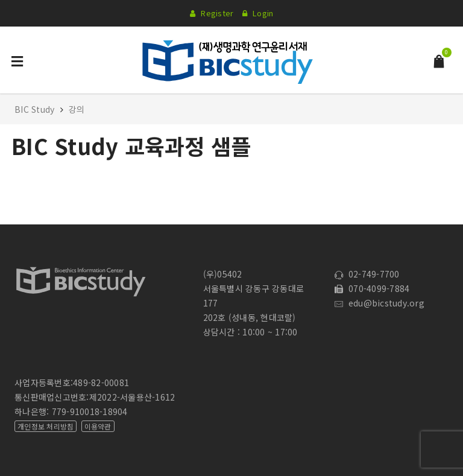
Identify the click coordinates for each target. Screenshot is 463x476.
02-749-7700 (367, 274)
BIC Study (36, 109)
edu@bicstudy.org (380, 303)
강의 (77, 109)
